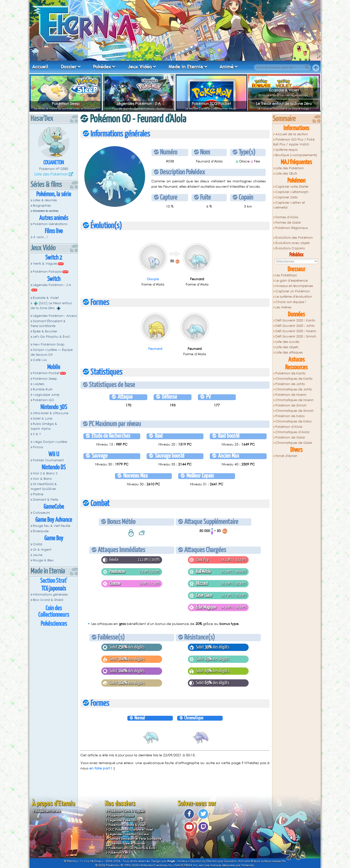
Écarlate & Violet (284, 90)
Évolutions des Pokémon (294, 238)
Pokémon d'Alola (289, 427)
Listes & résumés (45, 200)
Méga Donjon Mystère (50, 442)
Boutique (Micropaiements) (296, 155)
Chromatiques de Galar (294, 443)
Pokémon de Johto (290, 384)
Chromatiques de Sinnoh (294, 411)
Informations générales (50, 594)
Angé (171, 861)
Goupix (153, 279)
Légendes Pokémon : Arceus (55, 316)
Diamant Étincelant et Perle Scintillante (135, 839)
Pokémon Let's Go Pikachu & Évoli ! (133, 848)
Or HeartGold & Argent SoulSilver (44, 486)
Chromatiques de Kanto (294, 379)
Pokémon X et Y (119, 853)
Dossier (69, 67)
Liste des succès (287, 342)
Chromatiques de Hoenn (294, 400)
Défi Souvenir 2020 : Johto (295, 326)
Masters (39, 384)
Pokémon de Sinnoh (291, 405)
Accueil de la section (292, 134)
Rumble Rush (43, 389)
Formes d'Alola (287, 217)
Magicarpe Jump (46, 395)
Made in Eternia (186, 67)
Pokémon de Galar (290, 437)
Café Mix (40, 360)
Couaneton (54, 163)
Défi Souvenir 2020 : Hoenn (296, 331)
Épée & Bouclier (45, 331)
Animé (226, 67)
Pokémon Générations (50, 224)
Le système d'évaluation (294, 297)
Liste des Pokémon (51, 174)
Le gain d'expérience (292, 281)
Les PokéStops (286, 275)
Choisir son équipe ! (291, 302)
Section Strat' (54, 581)
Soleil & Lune (43, 418)
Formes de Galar (288, 223)
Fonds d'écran (286, 456)
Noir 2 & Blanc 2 (45, 473)
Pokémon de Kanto (290, 373)
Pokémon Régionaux (292, 228)
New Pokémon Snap (49, 344)
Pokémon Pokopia (47, 272)
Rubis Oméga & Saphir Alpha (44, 426)
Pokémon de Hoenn (291, 395)
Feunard (155, 349)
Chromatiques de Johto (294, 389)
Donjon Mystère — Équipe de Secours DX (52, 352)
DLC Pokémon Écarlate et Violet (131, 830)
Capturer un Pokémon (293, 291)
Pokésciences (54, 624)
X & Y (37, 434)
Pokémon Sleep (66, 103)
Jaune (38, 555)
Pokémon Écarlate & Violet (127, 825)
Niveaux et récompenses (294, 286)
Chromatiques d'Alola (292, 432)
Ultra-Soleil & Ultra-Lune (51, 413)
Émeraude (41, 531)
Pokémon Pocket (46, 373)
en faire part (100, 768)
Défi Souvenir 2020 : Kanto (295, 320)
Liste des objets (287, 347)
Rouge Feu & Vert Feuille (52, 526)
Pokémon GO (43, 400)
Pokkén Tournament (48, 460)
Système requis (286, 150)
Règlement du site (48, 811)
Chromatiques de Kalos (293, 421)
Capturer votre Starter (292, 187)
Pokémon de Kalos (290, 416)
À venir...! (40, 237)
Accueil (40, 67)
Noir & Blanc (42, 479)
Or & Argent (42, 550)
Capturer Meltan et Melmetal (289, 205)
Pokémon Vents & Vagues (127, 811)
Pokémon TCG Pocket (211, 103)
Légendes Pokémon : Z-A (139, 103)
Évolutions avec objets (293, 243)
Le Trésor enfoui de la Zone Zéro (284, 103)
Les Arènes (283, 307)
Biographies (42, 206)
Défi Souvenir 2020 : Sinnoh (296, 336)
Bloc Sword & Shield (48, 600)
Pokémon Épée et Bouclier (127, 843)
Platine (38, 494)
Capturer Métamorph (292, 192)
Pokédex (102, 67)
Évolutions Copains (290, 248)
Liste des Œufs (286, 173)
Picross (38, 447)
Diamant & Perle (45, 500)
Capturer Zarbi (287, 197)
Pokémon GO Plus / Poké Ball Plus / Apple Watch (294, 142)
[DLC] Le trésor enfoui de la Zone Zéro (51, 306)
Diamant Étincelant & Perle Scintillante (48, 324)
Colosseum (41, 513)
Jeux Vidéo (140, 67)
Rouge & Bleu (43, 560)
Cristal (38, 544)
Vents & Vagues (45, 264)
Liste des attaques (289, 352)
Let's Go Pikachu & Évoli (51, 337)
